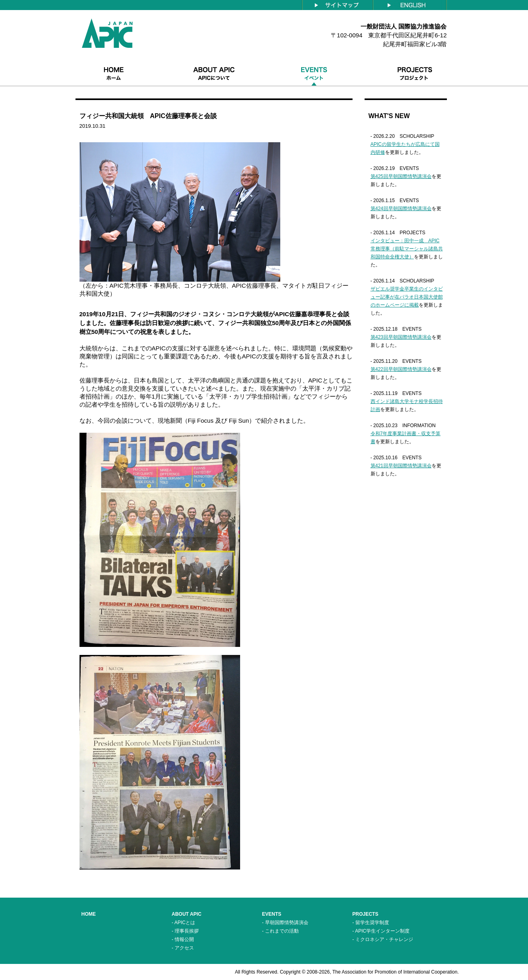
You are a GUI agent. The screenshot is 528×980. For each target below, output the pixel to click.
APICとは (185, 923)
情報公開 (184, 939)
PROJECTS (366, 914)
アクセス (184, 948)
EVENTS (272, 914)
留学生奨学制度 (372, 923)
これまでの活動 (282, 931)
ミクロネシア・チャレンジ (384, 939)
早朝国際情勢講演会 (287, 923)
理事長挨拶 (187, 931)
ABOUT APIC (187, 914)
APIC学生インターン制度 (382, 931)
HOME (89, 914)
